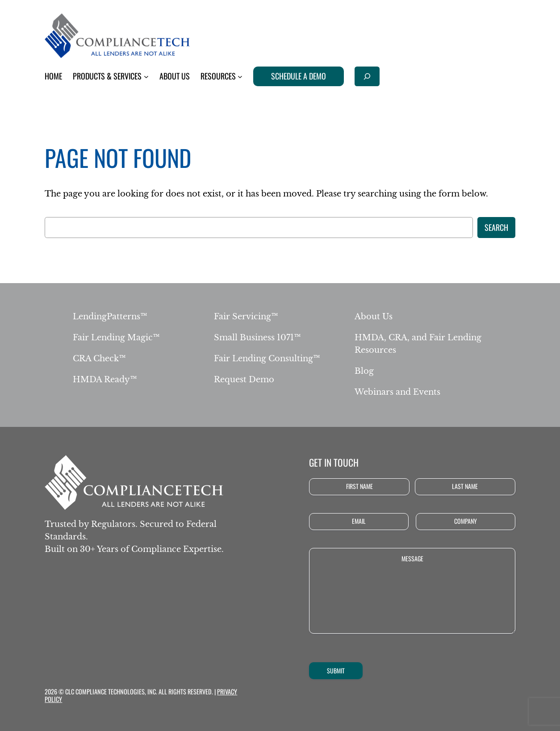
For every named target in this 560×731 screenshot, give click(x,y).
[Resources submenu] (240, 77)
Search (496, 227)
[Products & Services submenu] (146, 77)
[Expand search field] (367, 76)
